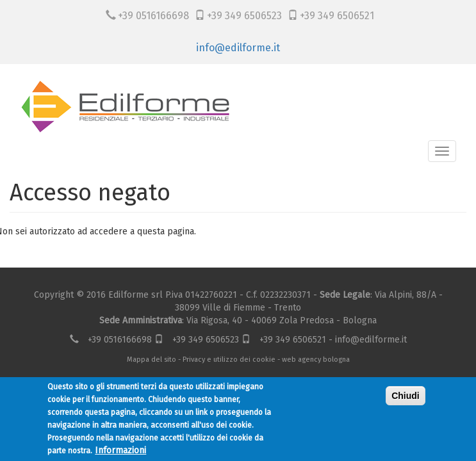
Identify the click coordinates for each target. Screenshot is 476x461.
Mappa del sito (152, 360)
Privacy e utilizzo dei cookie (229, 360)
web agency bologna (316, 360)
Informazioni (120, 450)
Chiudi (406, 396)
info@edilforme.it (238, 48)
